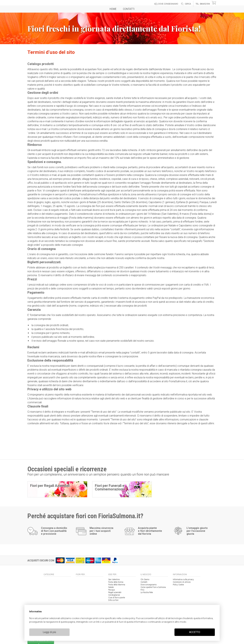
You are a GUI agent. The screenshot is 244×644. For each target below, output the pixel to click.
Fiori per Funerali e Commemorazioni (110, 487)
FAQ (142, 590)
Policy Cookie (178, 585)
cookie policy (128, 618)
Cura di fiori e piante (117, 598)
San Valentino (114, 579)
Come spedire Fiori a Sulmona (153, 587)
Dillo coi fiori (113, 600)
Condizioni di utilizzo (182, 582)
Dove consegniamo (149, 585)
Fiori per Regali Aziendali (50, 486)
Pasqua (112, 590)
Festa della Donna (116, 582)
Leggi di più (49, 632)
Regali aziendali (115, 592)
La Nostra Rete (147, 592)
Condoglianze (114, 595)
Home (113, 9)
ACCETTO (195, 632)
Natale (111, 587)
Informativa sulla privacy (183, 579)
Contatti (129, 9)
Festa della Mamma (117, 585)
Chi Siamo (145, 579)
